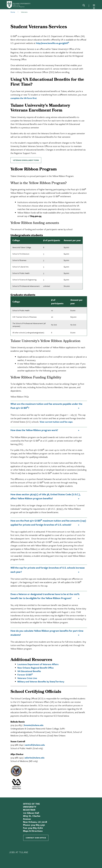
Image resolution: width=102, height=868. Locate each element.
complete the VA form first (24, 98)
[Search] (84, 6)
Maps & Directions (33, 831)
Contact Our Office (36, 838)
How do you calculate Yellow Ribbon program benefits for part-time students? (47, 633)
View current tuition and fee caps (56, 422)
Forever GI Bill (25, 675)
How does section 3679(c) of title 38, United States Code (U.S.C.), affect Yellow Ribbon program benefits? (45, 496)
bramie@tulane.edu (34, 725)
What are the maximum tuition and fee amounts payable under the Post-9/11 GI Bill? (46, 406)
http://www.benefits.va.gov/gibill (53, 43)
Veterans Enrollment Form (26, 160)
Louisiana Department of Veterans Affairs (38, 664)
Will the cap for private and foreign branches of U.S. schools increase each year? (48, 570)
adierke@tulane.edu (35, 758)
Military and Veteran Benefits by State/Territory (41, 681)
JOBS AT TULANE (19, 852)
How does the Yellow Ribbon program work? (34, 430)
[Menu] (94, 5)
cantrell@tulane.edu (35, 745)
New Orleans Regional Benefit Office (35, 668)
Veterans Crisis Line (27, 678)
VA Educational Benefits (29, 671)
